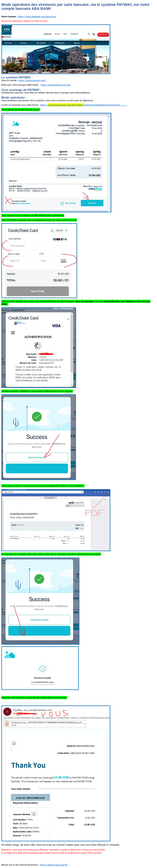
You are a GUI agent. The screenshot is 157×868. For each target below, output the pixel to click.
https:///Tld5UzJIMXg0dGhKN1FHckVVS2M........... (84, 105)
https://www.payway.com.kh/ (56, 85)
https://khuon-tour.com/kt (54, 865)
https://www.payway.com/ (32, 80)
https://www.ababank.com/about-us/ (37, 16)
